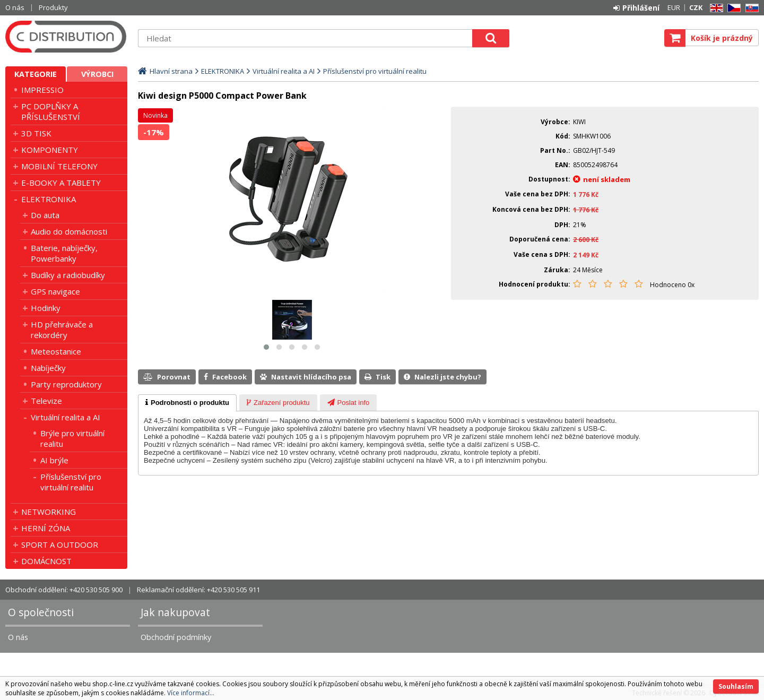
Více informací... (191, 693)
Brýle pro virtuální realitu (72, 438)
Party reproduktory (66, 384)
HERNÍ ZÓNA (46, 528)
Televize (46, 401)
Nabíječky (48, 368)
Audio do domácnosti (69, 231)
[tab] (187, 403)
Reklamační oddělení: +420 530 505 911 (198, 590)
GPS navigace (55, 291)
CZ (732, 8)
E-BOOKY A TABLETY (61, 183)
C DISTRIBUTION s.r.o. (66, 37)
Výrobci (97, 74)
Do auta (45, 215)
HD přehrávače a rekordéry (62, 330)
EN (715, 8)
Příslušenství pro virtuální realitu (71, 482)
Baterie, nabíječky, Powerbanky (64, 253)
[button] (266, 347)
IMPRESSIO (42, 90)
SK (750, 8)
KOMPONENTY (50, 150)
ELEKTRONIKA (49, 199)
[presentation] (187, 403)
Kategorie (36, 74)
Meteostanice (56, 351)
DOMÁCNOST (46, 561)
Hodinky (46, 308)
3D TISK (36, 133)
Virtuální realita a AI (66, 417)
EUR (674, 7)
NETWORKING (49, 512)
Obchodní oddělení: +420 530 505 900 (64, 590)
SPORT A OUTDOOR (60, 545)
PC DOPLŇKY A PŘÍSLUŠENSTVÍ (51, 111)
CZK (696, 7)
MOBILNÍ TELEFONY (59, 166)
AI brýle (54, 460)
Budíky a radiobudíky (68, 275)
